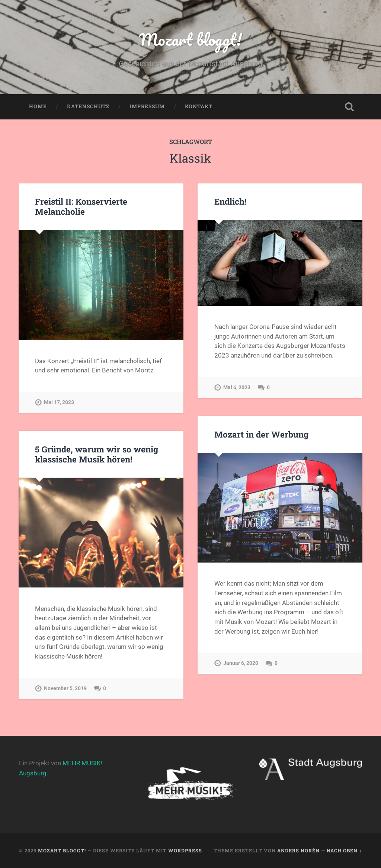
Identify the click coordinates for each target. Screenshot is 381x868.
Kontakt (199, 106)
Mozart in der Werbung (261, 434)
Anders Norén (298, 851)
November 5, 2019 (65, 688)
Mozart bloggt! (190, 39)
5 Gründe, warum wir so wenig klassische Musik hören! (97, 454)
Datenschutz (88, 106)
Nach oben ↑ (344, 851)
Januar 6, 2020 (241, 663)
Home (38, 106)
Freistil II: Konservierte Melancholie (81, 206)
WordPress (185, 851)
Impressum (147, 106)
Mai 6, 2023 (237, 387)
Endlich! (230, 201)
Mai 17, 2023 (59, 402)
